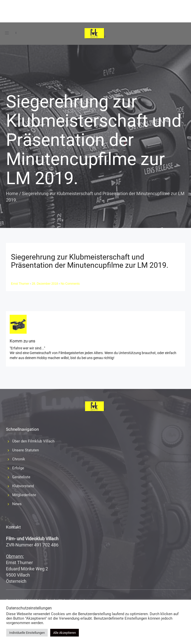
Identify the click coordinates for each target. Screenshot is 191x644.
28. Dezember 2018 (45, 284)
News (17, 504)
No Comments (70, 284)
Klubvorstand (23, 486)
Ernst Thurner (20, 284)
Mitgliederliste (24, 495)
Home (12, 193)
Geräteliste (21, 477)
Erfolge (18, 468)
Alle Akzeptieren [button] (65, 633)
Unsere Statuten (25, 450)
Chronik (19, 459)
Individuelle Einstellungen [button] (27, 633)
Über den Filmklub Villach (33, 441)
